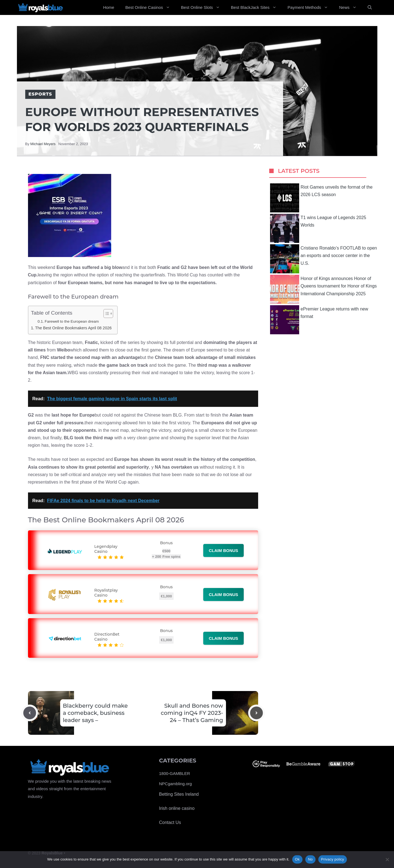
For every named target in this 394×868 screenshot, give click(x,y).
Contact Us (170, 822)
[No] (387, 859)
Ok (297, 859)
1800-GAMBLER (175, 773)
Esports (40, 94)
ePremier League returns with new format (319, 320)
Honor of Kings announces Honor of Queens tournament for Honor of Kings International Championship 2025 (323, 289)
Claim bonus (223, 550)
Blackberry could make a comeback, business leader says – (95, 713)
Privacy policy (333, 859)
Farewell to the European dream (72, 321)
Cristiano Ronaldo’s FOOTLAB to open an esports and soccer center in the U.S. (323, 259)
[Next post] (256, 713)
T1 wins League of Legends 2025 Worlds (318, 228)
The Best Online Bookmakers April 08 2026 (73, 328)
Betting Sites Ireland (179, 794)
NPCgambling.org (176, 784)
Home (109, 7)
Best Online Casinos (150, 7)
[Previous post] (30, 713)
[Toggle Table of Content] (106, 314)
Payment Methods (311, 7)
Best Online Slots (203, 7)
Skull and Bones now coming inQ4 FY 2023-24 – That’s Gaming (192, 713)
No (310, 859)
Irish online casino (177, 808)
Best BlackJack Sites (256, 7)
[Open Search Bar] (370, 7)
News (351, 7)
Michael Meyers (43, 144)
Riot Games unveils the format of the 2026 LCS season (321, 198)
